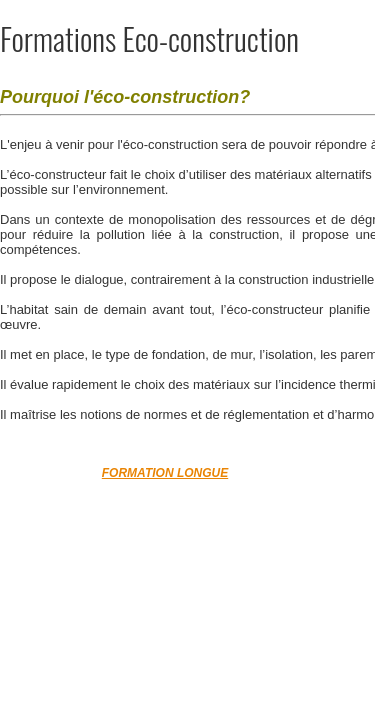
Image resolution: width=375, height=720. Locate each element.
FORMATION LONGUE (165, 473)
